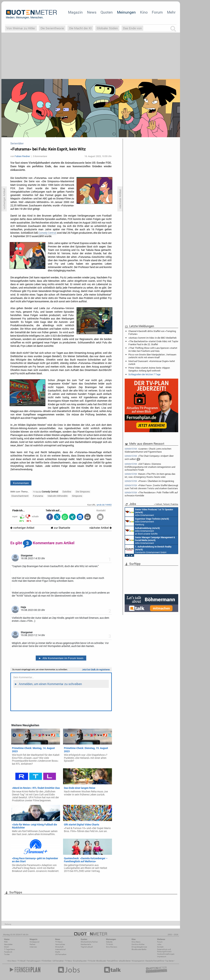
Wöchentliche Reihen (89, 942)
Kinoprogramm (138, 961)
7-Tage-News (9, 949)
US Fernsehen (58, 961)
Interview (33, 947)
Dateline (67, 492)
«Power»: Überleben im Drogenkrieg (149, 481)
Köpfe (57, 952)
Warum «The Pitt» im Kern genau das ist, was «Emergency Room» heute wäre (150, 475)
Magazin (75, 12)
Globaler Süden (107, 28)
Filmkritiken (47, 961)
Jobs (159, 944)
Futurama (38, 496)
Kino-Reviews (112, 947)
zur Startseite (60, 528)
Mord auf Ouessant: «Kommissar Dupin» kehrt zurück (152, 363)
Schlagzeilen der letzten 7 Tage (144, 374)
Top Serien (169, 961)
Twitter (7, 954)
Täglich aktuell (87, 947)
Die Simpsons (83, 492)
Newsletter (8, 944)
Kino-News (136, 942)
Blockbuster (101, 961)
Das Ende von (132, 28)
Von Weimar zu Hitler (21, 28)
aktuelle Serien (125, 961)
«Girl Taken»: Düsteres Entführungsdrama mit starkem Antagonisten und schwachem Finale (150, 467)
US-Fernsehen (61, 954)
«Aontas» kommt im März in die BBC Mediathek (152, 338)
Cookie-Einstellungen (166, 954)
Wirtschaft (59, 947)
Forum (157, 12)
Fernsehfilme (112, 961)
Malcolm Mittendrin (58, 496)
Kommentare (21, 483)
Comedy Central (47, 233)
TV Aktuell (22, 961)
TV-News (59, 942)
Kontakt (160, 947)
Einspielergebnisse (139, 947)
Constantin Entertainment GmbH (148, 549)
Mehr (171, 12)
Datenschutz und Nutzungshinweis (164, 950)
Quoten (107, 12)
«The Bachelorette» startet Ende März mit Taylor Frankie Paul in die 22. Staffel (153, 343)
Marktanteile (86, 944)
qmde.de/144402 (104, 505)
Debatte (109, 942)
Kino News (12, 961)
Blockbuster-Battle (139, 949)
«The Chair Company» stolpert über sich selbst (149, 458)
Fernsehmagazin (34, 961)
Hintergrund (34, 942)
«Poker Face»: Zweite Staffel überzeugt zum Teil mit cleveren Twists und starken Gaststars (151, 487)
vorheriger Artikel (22, 528)
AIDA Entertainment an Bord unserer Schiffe (149, 512)
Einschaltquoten (80, 961)
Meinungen (126, 12)
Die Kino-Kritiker (138, 944)
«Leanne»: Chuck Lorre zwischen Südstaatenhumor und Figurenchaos (148, 450)
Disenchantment (20, 496)
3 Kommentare (40, 156)
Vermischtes (60, 944)
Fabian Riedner (22, 156)
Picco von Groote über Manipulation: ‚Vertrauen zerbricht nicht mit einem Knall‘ (152, 356)
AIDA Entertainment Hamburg (147, 521)
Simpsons (77, 496)
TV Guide (92, 961)
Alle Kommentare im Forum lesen (61, 658)
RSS (6, 942)
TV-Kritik (109, 944)
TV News (68, 961)
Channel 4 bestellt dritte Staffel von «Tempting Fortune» (152, 333)
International (60, 949)
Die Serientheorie (52, 28)
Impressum (162, 957)
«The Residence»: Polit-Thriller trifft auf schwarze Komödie (151, 494)
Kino (144, 12)
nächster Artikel (101, 528)
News (92, 12)
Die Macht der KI (80, 28)
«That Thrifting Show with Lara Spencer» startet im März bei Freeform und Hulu (153, 349)
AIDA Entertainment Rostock (150, 540)
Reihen (32, 944)
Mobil (7, 947)
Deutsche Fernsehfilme (155, 961)
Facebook (8, 952)
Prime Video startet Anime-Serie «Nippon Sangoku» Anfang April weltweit (149, 369)
